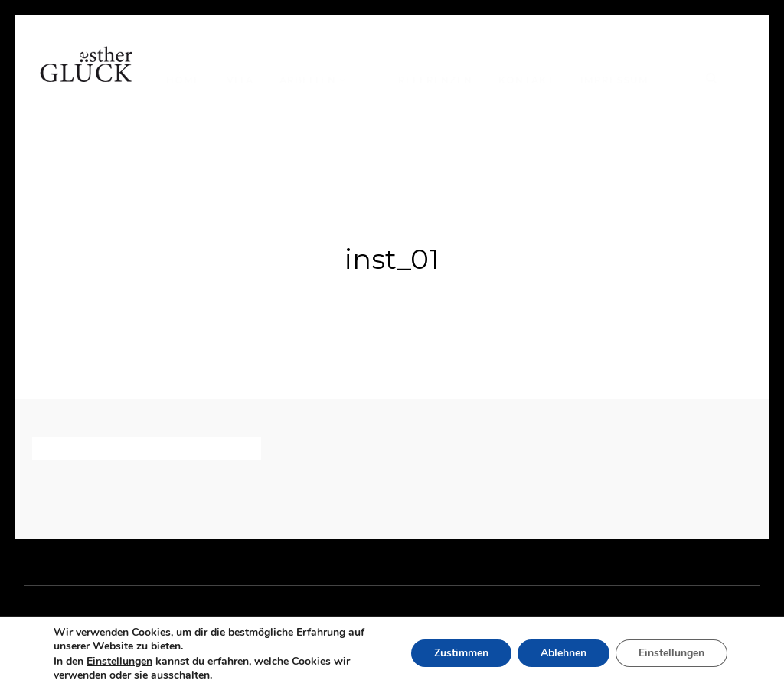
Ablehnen (563, 654)
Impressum (614, 80)
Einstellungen (119, 662)
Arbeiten (308, 80)
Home (183, 80)
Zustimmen (461, 654)
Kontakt (526, 80)
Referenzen (435, 80)
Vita (240, 80)
